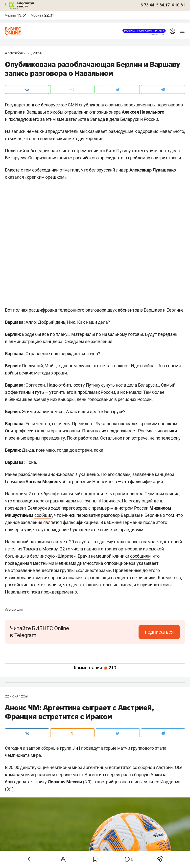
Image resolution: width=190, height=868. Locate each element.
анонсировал (61, 474)
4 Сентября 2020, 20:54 (23, 53)
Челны (10, 15)
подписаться (159, 632)
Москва (37, 15)
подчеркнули (18, 530)
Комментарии (95, 668)
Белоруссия (14, 610)
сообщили (140, 556)
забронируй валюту (25, 5)
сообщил (43, 515)
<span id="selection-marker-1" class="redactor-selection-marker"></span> (95, 245)
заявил (172, 494)
